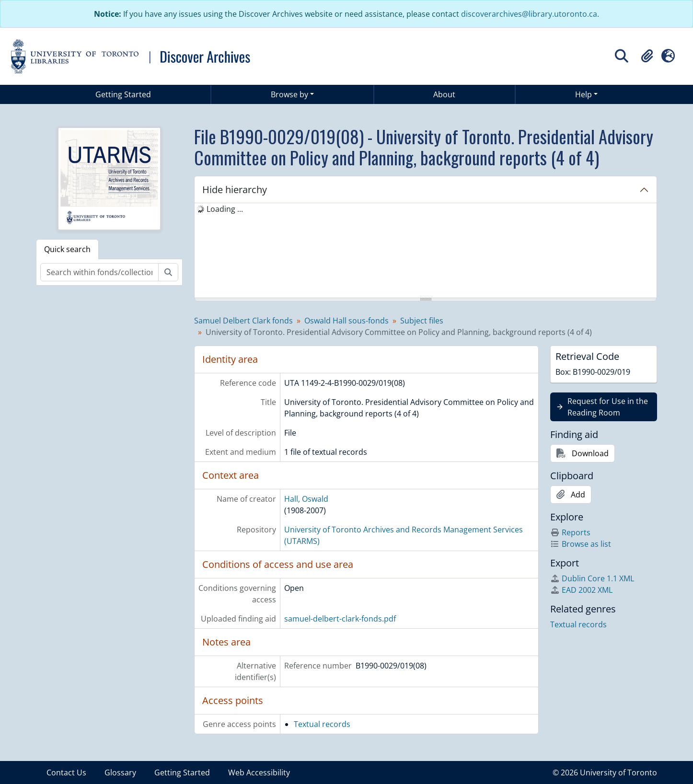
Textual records (322, 724)
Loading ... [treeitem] (225, 209)
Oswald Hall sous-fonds (346, 321)
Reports (570, 532)
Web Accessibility (259, 772)
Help (583, 94)
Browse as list (581, 544)
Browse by (289, 94)
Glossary (120, 772)
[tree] (426, 251)
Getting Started (123, 94)
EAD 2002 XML (581, 590)
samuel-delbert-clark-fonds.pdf (340, 619)
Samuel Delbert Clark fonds (243, 321)
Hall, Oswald (306, 499)
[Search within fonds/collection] (99, 272)
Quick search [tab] (67, 249)
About (444, 94)
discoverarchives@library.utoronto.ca (529, 14)
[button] (647, 56)
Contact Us (66, 772)
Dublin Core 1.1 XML (592, 578)
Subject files (422, 321)
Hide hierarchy (235, 190)
